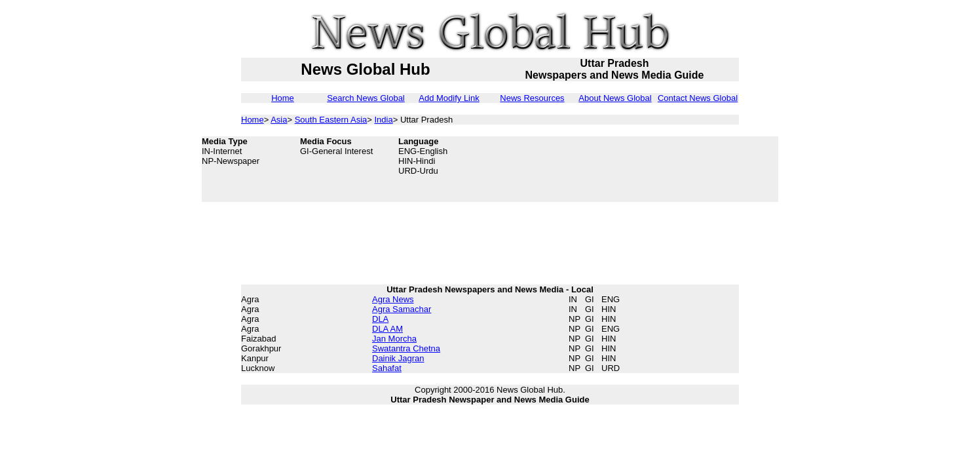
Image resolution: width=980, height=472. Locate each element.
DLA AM (387, 329)
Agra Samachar (402, 309)
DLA (380, 319)
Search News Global (366, 98)
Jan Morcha (394, 339)
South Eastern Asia (331, 120)
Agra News (393, 299)
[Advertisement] (673, 169)
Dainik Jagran (398, 358)
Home (283, 98)
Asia (279, 120)
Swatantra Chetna (406, 348)
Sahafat (387, 368)
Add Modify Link (449, 98)
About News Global (615, 98)
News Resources (532, 98)
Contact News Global (698, 98)
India (384, 120)
